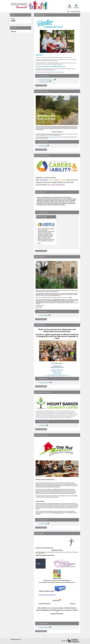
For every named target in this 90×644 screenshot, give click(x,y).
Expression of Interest (43, 146)
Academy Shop (40, 293)
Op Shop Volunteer (42, 217)
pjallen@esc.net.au (53, 137)
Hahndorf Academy (40, 306)
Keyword (13, 18)
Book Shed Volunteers (43, 524)
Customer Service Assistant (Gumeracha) (47, 80)
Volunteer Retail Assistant (44, 315)
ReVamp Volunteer (43, 425)
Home (68, 11)
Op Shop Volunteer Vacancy (45, 627)
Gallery (70, 298)
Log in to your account (75, 11)
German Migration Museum (59, 300)
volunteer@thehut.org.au (58, 513)
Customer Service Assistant (44, 82)
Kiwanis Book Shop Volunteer (45, 383)
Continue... (39, 243)
